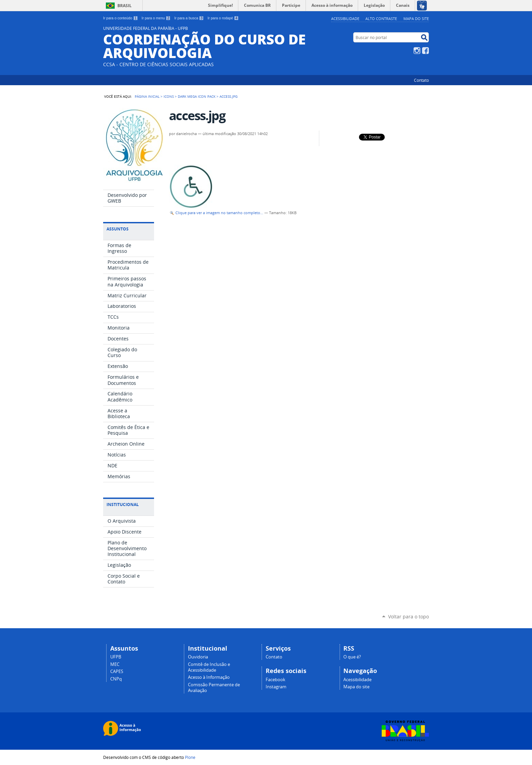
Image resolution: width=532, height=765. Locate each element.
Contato (421, 80)
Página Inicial (147, 96)
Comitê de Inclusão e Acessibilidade (209, 667)
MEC (115, 664)
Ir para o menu (156, 18)
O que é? (352, 657)
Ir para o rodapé (223, 18)
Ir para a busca (189, 18)
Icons (169, 96)
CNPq (116, 679)
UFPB (116, 657)
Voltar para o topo (408, 617)
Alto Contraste (381, 18)
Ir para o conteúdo (120, 18)
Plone (190, 757)
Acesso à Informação (209, 677)
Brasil (125, 6)
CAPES (117, 671)
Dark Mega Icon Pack (197, 96)
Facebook (425, 51)
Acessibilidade (345, 18)
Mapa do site (416, 18)
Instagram (417, 51)
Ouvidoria (198, 657)
